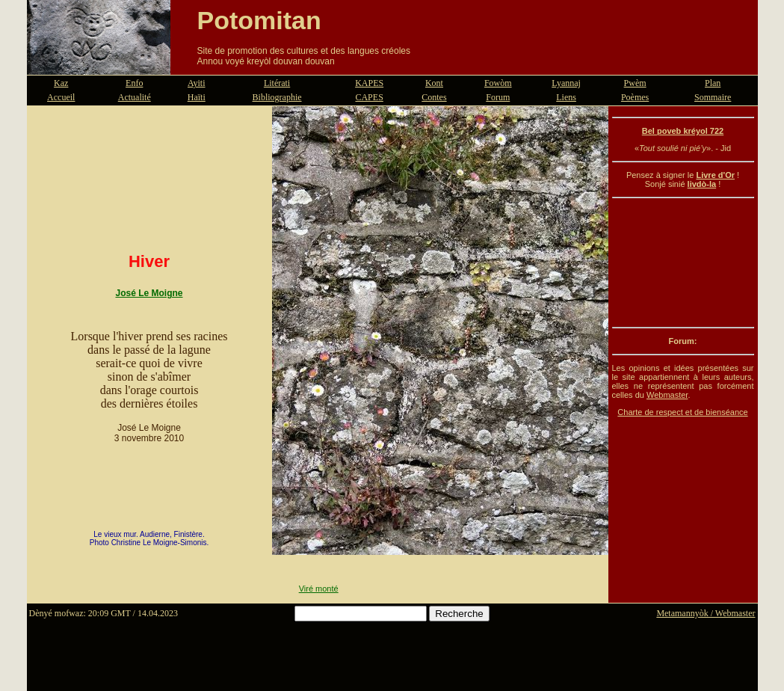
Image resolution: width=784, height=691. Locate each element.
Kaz (61, 83)
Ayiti (197, 83)
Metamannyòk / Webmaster (706, 613)
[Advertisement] (683, 262)
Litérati (277, 83)
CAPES (369, 97)
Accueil (61, 97)
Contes (434, 97)
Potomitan (259, 20)
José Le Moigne (149, 293)
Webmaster (667, 395)
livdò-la (702, 184)
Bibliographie (277, 97)
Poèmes (635, 97)
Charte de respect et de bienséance (682, 412)
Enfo (134, 83)
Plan (713, 83)
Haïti (197, 97)
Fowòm (498, 83)
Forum (498, 97)
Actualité (135, 97)
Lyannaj (566, 83)
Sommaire (713, 97)
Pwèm (635, 83)
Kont (434, 83)
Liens (566, 97)
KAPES (369, 83)
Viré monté (319, 589)
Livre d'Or (715, 175)
